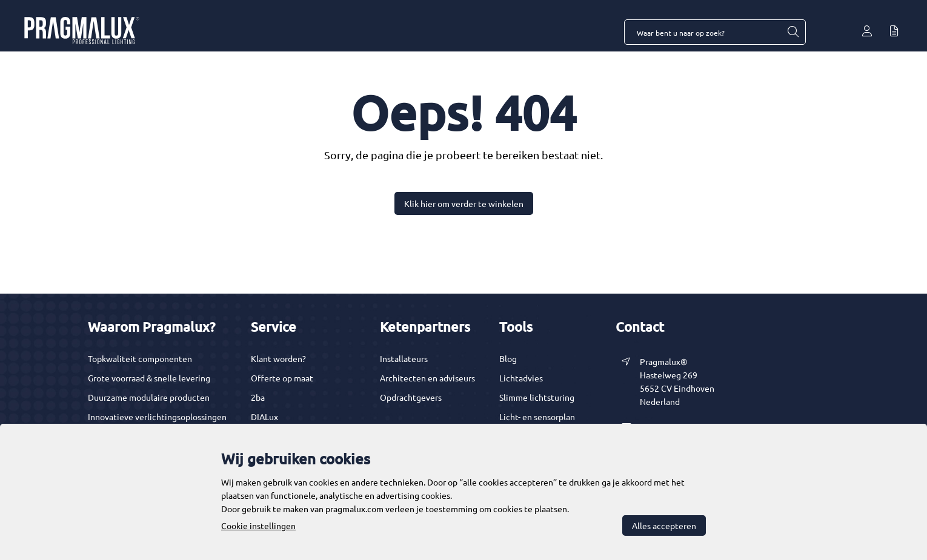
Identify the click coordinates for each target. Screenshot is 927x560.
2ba (258, 397)
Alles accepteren (664, 525)
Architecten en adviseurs (427, 378)
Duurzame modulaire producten (149, 397)
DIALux (264, 417)
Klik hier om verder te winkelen (464, 203)
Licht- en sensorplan (537, 417)
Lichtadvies (521, 378)
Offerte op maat (282, 378)
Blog (508, 358)
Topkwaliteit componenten (140, 358)
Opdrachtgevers (411, 397)
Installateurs (404, 358)
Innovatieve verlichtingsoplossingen (157, 417)
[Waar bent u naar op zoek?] (792, 32)
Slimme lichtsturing (537, 397)
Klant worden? (278, 358)
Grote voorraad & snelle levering (149, 378)
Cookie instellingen (258, 525)
